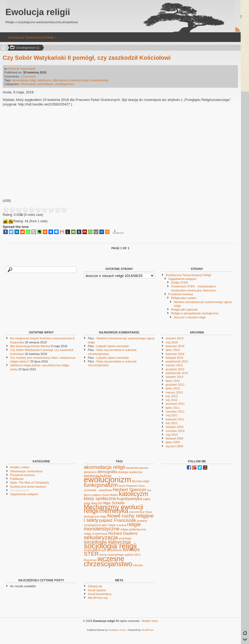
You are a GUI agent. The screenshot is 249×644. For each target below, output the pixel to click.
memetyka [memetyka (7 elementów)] (114, 511)
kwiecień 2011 (175, 419)
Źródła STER (180, 283)
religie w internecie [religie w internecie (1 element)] (96, 534)
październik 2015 (177, 361)
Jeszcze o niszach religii (190, 317)
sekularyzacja (99, 80)
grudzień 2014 (175, 369)
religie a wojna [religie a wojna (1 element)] (117, 525)
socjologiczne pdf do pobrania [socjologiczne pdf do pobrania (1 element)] (103, 550)
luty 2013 (172, 396)
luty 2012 (172, 400)
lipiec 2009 (173, 442)
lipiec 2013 (173, 388)
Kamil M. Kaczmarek (22, 69)
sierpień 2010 (174, 427)
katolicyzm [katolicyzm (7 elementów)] (134, 494)
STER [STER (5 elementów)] (91, 554)
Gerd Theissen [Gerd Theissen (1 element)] (128, 486)
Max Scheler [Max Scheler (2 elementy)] (114, 503)
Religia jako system (184, 298)
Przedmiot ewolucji (181, 294)
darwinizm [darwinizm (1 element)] (90, 472)
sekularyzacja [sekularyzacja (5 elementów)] (101, 537)
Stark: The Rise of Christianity (29, 483)
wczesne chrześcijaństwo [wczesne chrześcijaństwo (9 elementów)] (108, 561)
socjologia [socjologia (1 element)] (125, 538)
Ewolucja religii (38, 12)
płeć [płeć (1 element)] (104, 525)
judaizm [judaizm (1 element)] (97, 495)
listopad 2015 (174, 358)
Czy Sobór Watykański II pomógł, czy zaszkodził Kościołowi (87, 58)
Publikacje (17, 479)
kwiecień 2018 (175, 346)
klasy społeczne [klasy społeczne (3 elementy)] (100, 499)
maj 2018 (172, 342)
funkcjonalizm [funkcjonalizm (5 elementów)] (101, 485)
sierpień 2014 (174, 377)
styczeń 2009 (174, 446)
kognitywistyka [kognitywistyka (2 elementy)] (129, 499)
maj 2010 (172, 435)
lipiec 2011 (173, 408)
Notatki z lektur (20, 467)
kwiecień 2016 (175, 354)
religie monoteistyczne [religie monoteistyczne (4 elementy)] (112, 527)
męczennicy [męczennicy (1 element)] (137, 512)
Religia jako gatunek (184, 309)
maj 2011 (172, 415)
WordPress (147, 630)
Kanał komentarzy (100, 594)
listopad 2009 (174, 438)
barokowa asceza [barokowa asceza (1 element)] (137, 468)
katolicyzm (45, 80)
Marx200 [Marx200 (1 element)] (97, 503)
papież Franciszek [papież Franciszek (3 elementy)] (118, 520)
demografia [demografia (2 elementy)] (107, 472)
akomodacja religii (24, 80)
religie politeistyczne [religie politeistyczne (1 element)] (133, 529)
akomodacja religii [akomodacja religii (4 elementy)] (104, 467)
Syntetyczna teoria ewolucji (28, 487)
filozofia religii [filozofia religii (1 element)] (141, 481)
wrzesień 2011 (175, 404)
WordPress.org (98, 598)
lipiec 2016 (173, 350)
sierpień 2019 (174, 338)
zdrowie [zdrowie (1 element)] (138, 565)
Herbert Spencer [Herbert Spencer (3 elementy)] (129, 490)
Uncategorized (64, 84)
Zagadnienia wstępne (182, 279)
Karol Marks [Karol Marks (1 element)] (111, 495)
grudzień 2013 (175, 385)
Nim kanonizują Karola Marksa (30, 346)
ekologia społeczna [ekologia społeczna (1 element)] (130, 472)
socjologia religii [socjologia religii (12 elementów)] (110, 546)
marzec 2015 (174, 365)
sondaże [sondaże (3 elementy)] (131, 550)
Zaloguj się (95, 586)
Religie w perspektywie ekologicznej (194, 313)
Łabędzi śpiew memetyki (113, 346)
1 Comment (28, 76)
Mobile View (150, 621)
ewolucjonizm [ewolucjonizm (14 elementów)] (107, 479)
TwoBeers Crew (117, 630)
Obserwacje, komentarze (37, 84)
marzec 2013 (174, 392)
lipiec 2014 (173, 381)
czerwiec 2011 (175, 411)
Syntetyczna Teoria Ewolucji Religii (31, 37)
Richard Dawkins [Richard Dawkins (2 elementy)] (123, 533)
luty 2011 (172, 423)
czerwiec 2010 (175, 431)
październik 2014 (177, 373)
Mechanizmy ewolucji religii (71, 80)
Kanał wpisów (97, 590)
